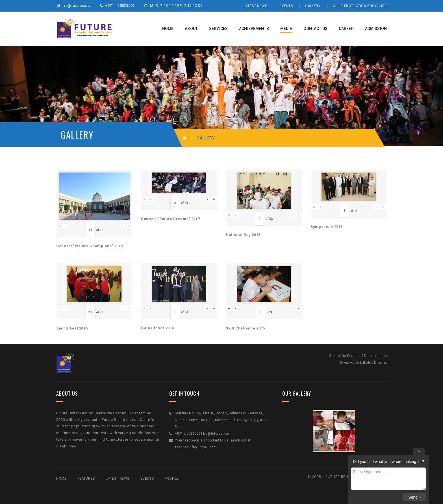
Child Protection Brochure (360, 6)
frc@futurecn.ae (74, 6)
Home (61, 479)
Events (286, 6)
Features (86, 479)
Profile (172, 479)
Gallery (313, 6)
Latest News (255, 6)
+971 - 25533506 (117, 6)
